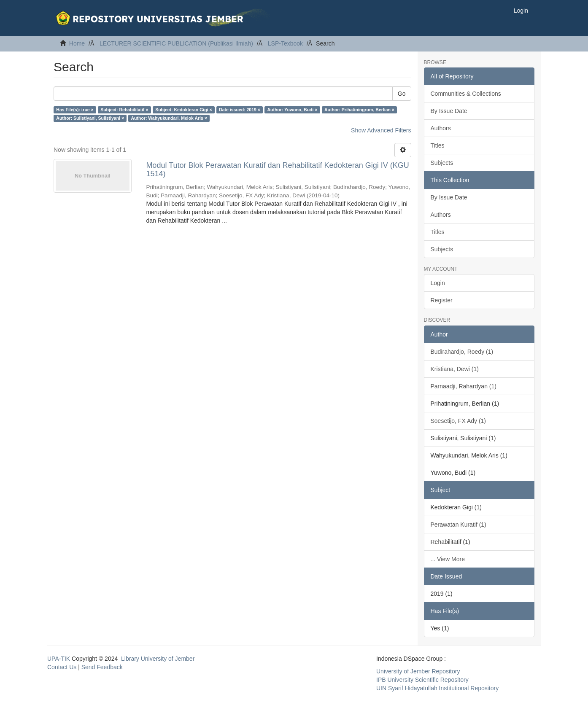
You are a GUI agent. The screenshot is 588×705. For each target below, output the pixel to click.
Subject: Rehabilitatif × (124, 110)
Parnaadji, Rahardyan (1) (464, 386)
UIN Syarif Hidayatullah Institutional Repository (437, 688)
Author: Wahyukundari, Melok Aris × (169, 118)
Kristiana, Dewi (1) (455, 369)
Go (402, 94)
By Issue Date (449, 111)
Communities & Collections (466, 94)
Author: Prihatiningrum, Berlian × (359, 110)
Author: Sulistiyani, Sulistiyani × (90, 118)
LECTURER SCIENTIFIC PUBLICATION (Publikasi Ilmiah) (176, 43)
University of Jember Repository (418, 671)
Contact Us (62, 667)
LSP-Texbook (285, 43)
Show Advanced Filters (381, 130)
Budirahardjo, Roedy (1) (462, 352)
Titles (438, 145)
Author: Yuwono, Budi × (292, 110)
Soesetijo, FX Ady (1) (459, 421)
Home (77, 43)
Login (438, 283)
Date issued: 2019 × (240, 110)
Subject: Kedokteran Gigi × (184, 110)
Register (442, 300)
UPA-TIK (59, 659)
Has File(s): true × (75, 110)
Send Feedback (102, 667)
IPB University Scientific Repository (422, 680)
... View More (448, 559)
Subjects (442, 163)
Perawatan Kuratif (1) (459, 525)
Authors (441, 128)
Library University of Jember (158, 659)
